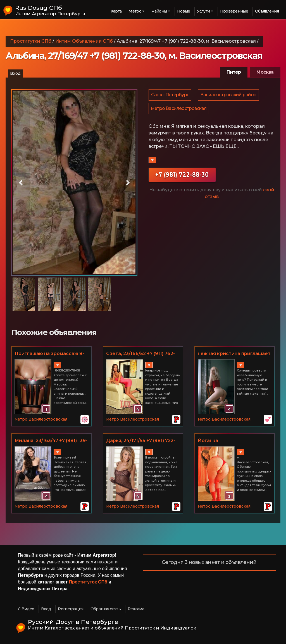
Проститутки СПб (31, 41)
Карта (116, 11)
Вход (15, 73)
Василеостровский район (229, 95)
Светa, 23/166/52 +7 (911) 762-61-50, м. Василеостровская (140, 354)
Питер (234, 72)
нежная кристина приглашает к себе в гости (234, 354)
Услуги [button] (203, 11)
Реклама (136, 609)
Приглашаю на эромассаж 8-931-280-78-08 (49, 354)
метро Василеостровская (179, 110)
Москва (265, 72)
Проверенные (234, 11)
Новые (184, 11)
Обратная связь (106, 609)
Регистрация (71, 609)
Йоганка (208, 441)
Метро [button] (135, 11)
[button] (21, 183)
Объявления (267, 11)
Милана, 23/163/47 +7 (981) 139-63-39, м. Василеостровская (51, 441)
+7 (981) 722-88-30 (182, 176)
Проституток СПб (88, 582)
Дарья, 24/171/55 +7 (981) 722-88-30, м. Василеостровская (141, 441)
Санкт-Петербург (170, 95)
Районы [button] (159, 11)
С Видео (26, 609)
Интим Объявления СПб (84, 41)
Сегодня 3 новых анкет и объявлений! (210, 563)
